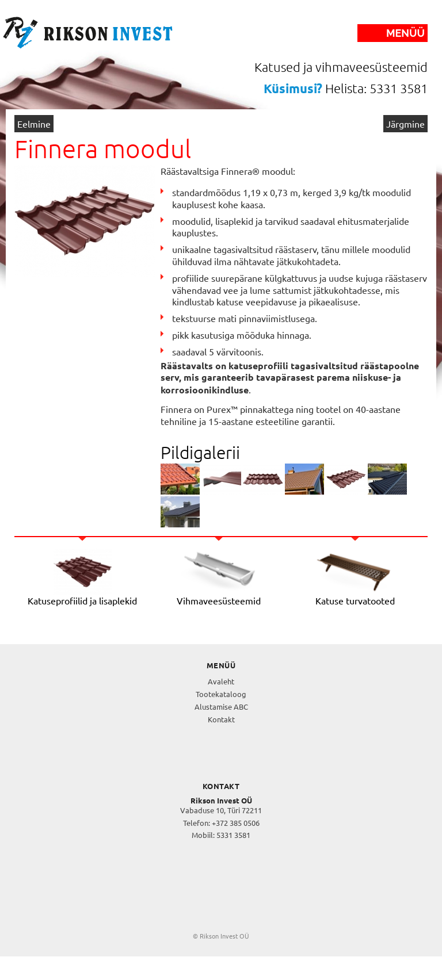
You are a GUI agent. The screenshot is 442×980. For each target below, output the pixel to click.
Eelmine (34, 124)
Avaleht (221, 681)
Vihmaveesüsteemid (219, 600)
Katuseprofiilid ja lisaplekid (82, 600)
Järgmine (405, 124)
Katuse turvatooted (355, 600)
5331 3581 (233, 835)
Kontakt (221, 719)
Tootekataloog (221, 694)
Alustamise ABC (221, 707)
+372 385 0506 (236, 823)
